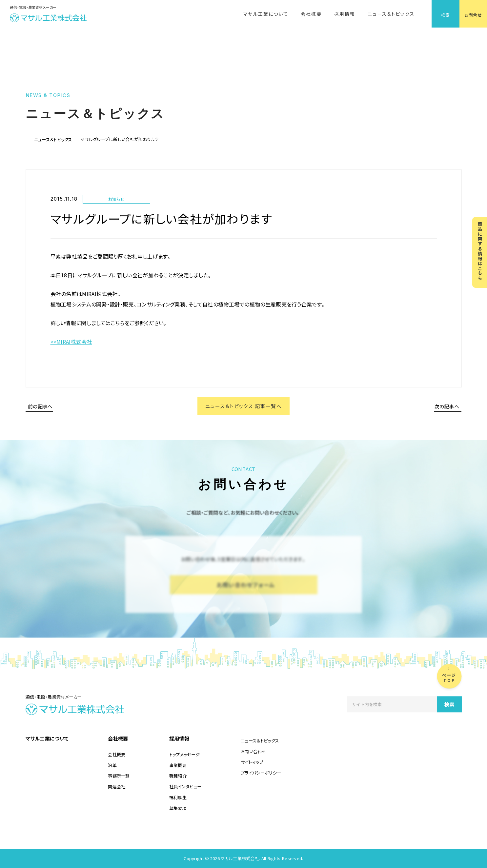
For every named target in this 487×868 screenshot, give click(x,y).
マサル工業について (266, 14)
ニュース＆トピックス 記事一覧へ (244, 406)
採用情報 (345, 14)
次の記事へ (447, 406)
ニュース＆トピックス (391, 14)
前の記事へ (40, 406)
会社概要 (311, 14)
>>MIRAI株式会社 (71, 342)
